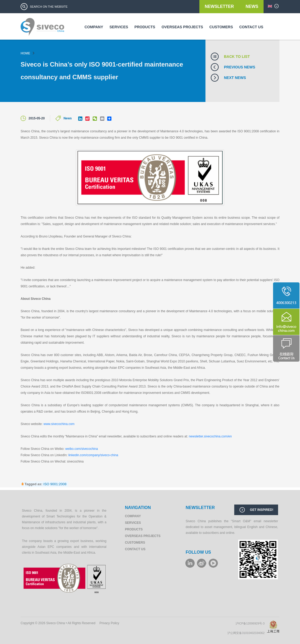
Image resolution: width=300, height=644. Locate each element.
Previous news (240, 67)
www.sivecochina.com (59, 424)
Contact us (251, 27)
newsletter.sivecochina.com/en (210, 436)
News (252, 6)
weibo (202, 563)
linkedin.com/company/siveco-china (93, 455)
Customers (221, 27)
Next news (235, 78)
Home (25, 53)
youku (213, 563)
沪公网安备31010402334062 (247, 633)
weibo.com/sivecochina (81, 449)
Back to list (237, 57)
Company (94, 27)
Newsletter (220, 6)
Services (119, 27)
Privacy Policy (109, 623)
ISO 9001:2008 (55, 484)
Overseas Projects (182, 27)
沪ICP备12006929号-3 (251, 623)
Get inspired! (262, 510)
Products (145, 27)
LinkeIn (190, 563)
